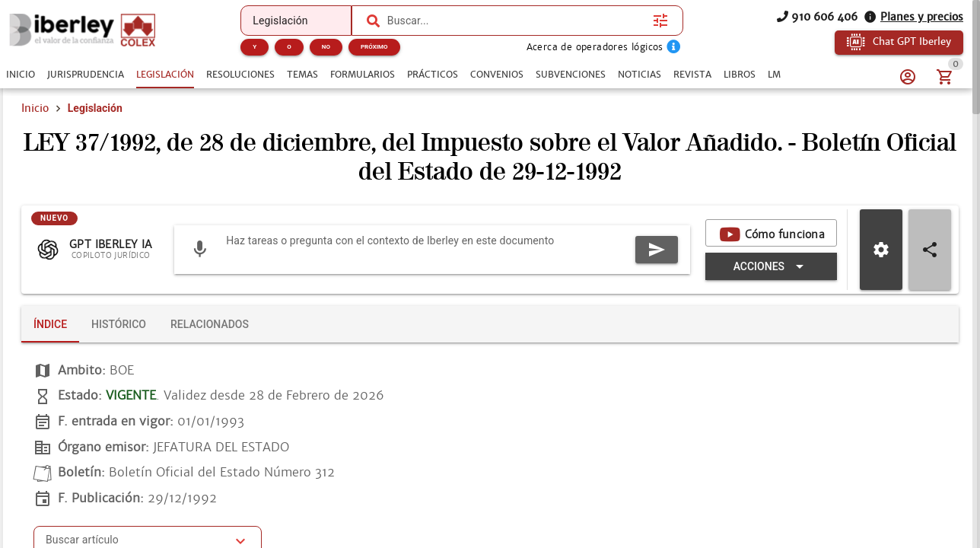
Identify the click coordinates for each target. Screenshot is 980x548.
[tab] (21, 75)
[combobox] (516, 21)
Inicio (35, 108)
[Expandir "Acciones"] (771, 266)
